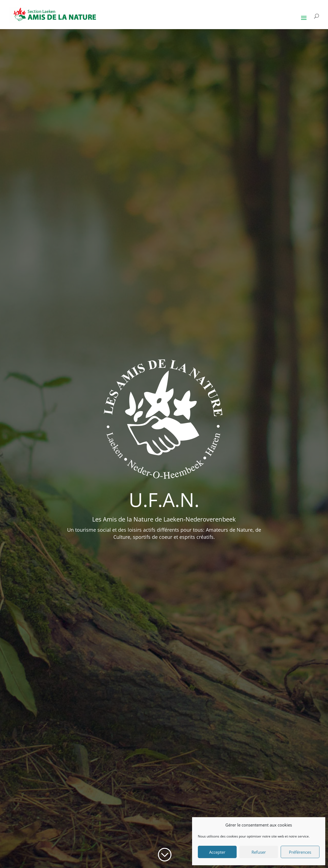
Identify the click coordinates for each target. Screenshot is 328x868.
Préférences (300, 852)
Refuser (259, 852)
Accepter (217, 852)
